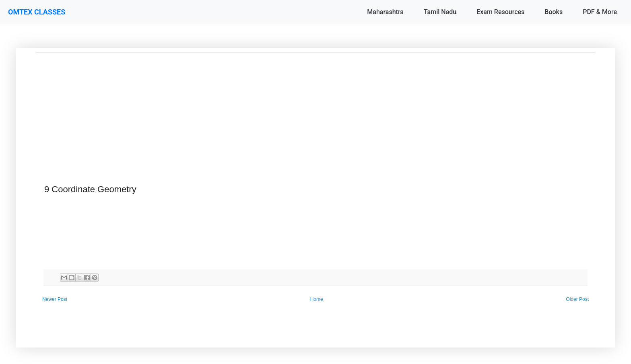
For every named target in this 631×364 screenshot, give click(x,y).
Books (554, 12)
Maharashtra (385, 12)
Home (317, 299)
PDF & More (600, 12)
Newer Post (55, 299)
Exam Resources (500, 12)
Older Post (577, 299)
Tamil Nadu (440, 12)
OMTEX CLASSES (37, 12)
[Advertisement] (278, 109)
